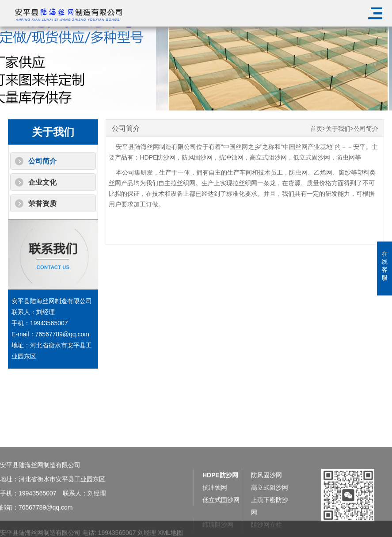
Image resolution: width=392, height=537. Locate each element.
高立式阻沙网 (268, 157)
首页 (316, 129)
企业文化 (42, 182)
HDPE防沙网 (158, 157)
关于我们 (338, 129)
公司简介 (42, 161)
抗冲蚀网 (231, 157)
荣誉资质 (42, 204)
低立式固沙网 (312, 157)
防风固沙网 (197, 157)
